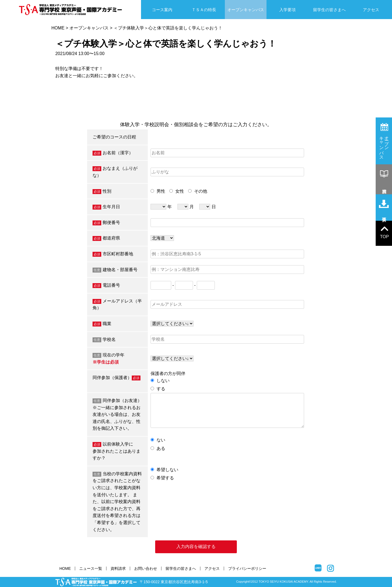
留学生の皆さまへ (329, 10)
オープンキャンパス (246, 10)
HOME (58, 28)
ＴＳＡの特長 (204, 10)
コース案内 (162, 10)
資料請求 (118, 568)
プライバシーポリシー (247, 568)
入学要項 (287, 10)
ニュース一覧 (91, 568)
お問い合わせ (146, 568)
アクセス (371, 10)
